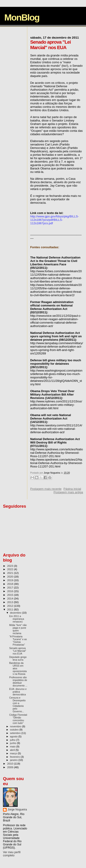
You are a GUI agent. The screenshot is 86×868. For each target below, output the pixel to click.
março (14, 753)
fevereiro (15, 757)
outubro (15, 730)
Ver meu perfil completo (12, 854)
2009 (10, 767)
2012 (10, 606)
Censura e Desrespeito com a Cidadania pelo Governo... (17, 704)
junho (14, 743)
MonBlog (22, 17)
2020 (10, 576)
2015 (10, 595)
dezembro (16, 613)
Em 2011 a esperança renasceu (17, 619)
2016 (10, 591)
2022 (10, 569)
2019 (10, 580)
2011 (10, 609)
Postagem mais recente (46, 489)
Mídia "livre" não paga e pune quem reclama (18, 629)
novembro (16, 726)
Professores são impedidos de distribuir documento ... (18, 681)
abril (13, 750)
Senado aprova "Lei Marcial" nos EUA (18, 651)
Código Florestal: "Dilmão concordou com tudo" (18, 719)
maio (13, 747)
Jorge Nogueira (17, 810)
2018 (10, 584)
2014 (10, 598)
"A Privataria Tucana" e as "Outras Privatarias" (18, 641)
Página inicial (72, 489)
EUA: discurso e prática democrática (18, 692)
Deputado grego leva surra (18, 658)
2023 (10, 566)
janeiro (14, 760)
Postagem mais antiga (68, 492)
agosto (14, 736)
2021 (10, 573)
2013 (10, 602)
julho (13, 740)
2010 (10, 764)
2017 (10, 587)
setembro (16, 733)
